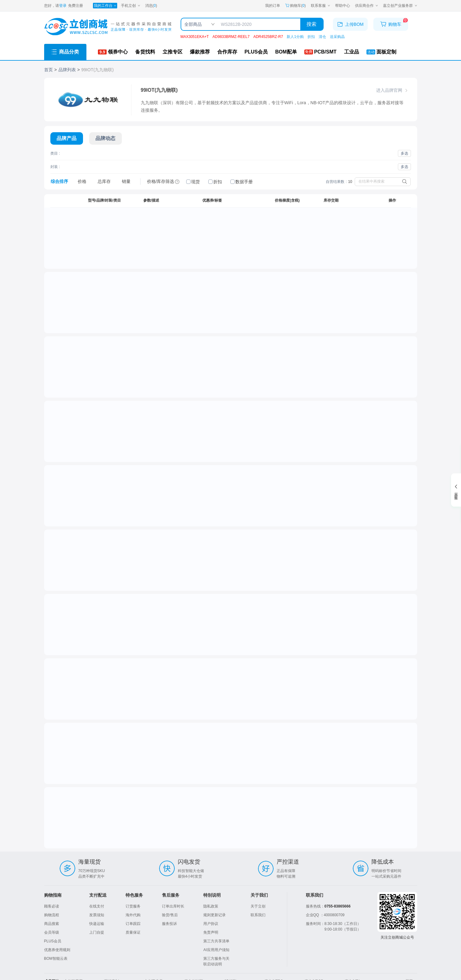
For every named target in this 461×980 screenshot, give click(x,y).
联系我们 (258, 915)
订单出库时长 (173, 906)
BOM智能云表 (56, 959)
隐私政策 (211, 906)
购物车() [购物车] (295, 6)
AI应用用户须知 (216, 950)
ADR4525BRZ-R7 (268, 37)
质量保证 (133, 932)
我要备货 (403, 250)
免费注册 (76, 6)
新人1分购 (295, 37)
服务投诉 (169, 924)
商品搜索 (52, 924)
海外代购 (133, 915)
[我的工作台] (105, 6)
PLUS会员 (53, 941)
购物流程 (52, 915)
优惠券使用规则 (57, 950)
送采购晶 (337, 37)
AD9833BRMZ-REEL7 (231, 37)
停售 (392, 670)
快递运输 (97, 924)
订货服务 (133, 906)
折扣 (311, 37)
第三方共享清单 (216, 941)
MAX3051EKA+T (195, 37)
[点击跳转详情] (67, 245)
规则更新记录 (214, 915)
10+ (279, 225)
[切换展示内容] (67, 138)
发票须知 (97, 915)
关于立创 (258, 906)
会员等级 (52, 932)
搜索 (311, 24)
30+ (279, 231)
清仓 (322, 37)
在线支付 (97, 906)
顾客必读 (52, 906)
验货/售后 (170, 915)
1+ (280, 218)
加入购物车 (392, 238)
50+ (279, 553)
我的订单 (273, 6)
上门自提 (97, 932)
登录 (63, 6)
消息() (151, 6)
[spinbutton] (384, 218)
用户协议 (211, 924)
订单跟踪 (133, 924)
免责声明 (211, 932)
